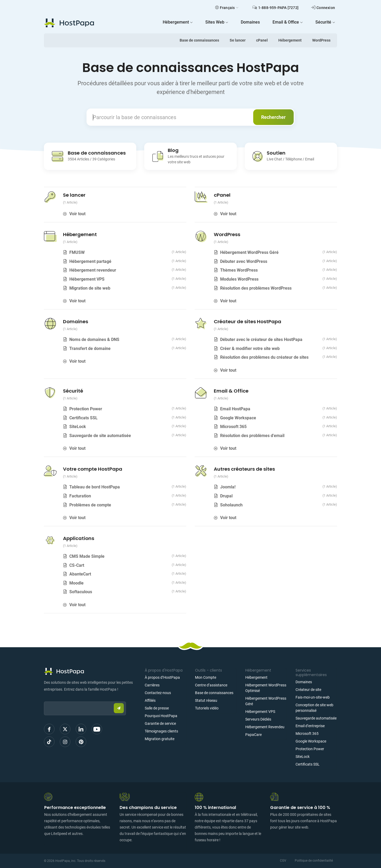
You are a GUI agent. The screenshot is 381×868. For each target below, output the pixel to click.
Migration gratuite (160, 739)
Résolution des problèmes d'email (252, 436)
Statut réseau (206, 700)
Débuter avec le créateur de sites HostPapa (261, 339)
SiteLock (78, 427)
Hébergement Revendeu (265, 727)
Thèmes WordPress (239, 270)
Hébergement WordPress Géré (249, 252)
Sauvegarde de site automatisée (100, 436)
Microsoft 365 (233, 427)
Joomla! (228, 487)
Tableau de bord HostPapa (95, 487)
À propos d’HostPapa (162, 677)
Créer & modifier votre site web (250, 348)
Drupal (226, 496)
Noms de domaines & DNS (94, 339)
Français (227, 8)
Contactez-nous (158, 693)
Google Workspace (238, 418)
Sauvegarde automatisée (316, 718)
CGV (283, 861)
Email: (44, 699)
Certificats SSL (83, 418)
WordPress (321, 40)
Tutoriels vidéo (207, 708)
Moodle (76, 583)
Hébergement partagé (90, 261)
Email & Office (231, 391)
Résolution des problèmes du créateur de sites (264, 357)
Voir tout (77, 214)
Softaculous (81, 592)
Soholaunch (231, 505)
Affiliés (150, 700)
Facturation (80, 496)
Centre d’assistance (211, 685)
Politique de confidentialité (314, 861)
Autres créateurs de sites (244, 469)
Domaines (76, 321)
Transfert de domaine (90, 348)
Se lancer (238, 40)
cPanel (262, 40)
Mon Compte (206, 677)
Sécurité (73, 391)
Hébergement (290, 40)
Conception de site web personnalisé (314, 708)
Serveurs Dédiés (258, 719)
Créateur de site (308, 690)
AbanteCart (80, 574)
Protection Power (86, 409)
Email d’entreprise (310, 726)
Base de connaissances (199, 40)
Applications (79, 538)
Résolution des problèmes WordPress (256, 288)
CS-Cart (77, 565)
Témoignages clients (161, 731)
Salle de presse (157, 708)
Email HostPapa (235, 409)
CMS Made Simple (87, 556)
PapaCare (253, 735)
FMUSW (77, 252)
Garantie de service (160, 723)
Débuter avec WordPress (244, 261)
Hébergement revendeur (93, 270)
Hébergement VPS (87, 279)
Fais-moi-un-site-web (313, 697)
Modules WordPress (239, 279)
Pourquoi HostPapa (161, 716)
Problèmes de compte (90, 505)
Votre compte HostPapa (93, 469)
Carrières (152, 685)
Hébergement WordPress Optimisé (266, 688)
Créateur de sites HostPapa (248, 321)
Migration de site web (90, 288)
